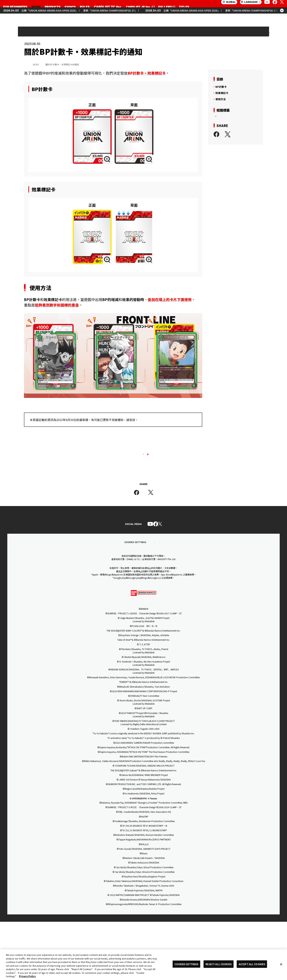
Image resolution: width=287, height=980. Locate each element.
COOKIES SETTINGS (186, 964)
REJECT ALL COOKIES (219, 964)
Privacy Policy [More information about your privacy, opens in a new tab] (27, 976)
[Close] (281, 964)
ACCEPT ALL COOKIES (252, 964)
